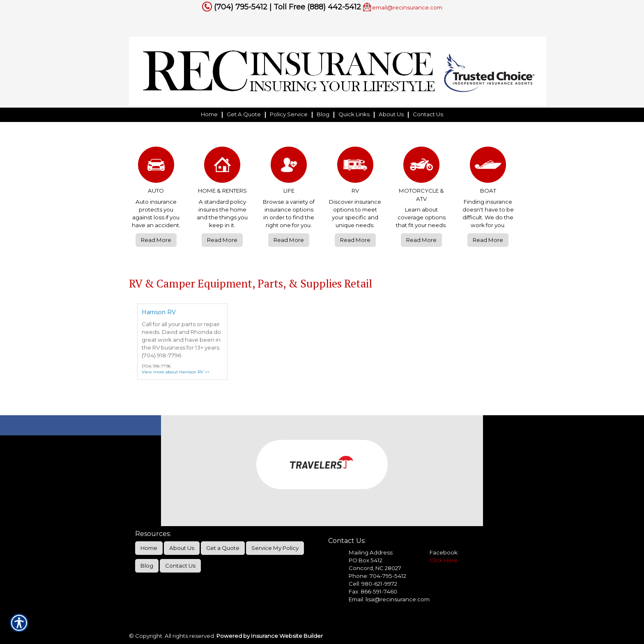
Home (149, 548)
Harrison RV (159, 312)
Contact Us (180, 566)
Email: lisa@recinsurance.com (389, 599)
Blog (147, 566)
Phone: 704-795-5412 (377, 576)
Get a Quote (223, 548)
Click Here (444, 560)
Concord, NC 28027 (375, 568)
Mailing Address (371, 552)
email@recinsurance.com (407, 7)
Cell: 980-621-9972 (373, 584)
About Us (182, 548)
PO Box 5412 (366, 560)
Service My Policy (275, 548)
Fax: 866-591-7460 (373, 591)
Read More (156, 240)
